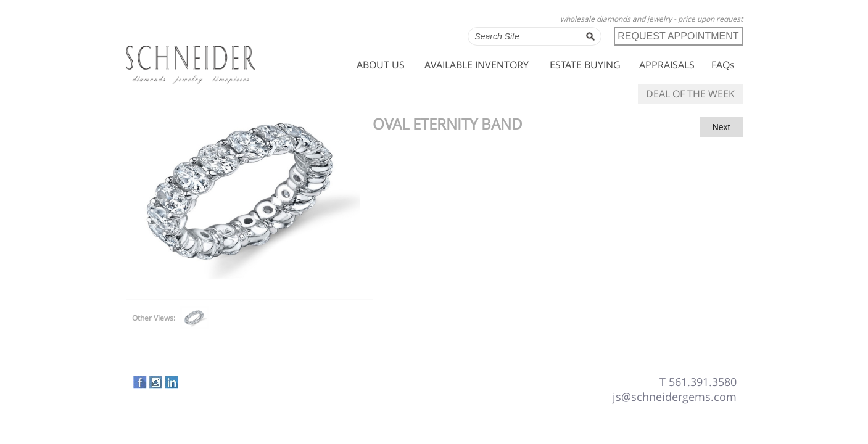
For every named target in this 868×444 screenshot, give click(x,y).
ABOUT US (381, 65)
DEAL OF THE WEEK (690, 94)
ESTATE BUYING (585, 65)
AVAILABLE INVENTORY (477, 65)
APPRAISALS (667, 65)
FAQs (723, 65)
